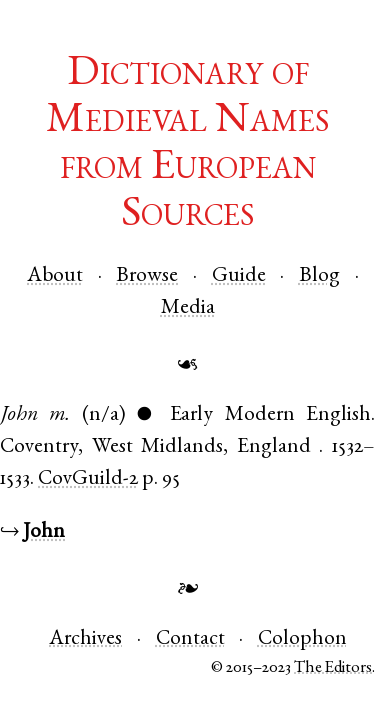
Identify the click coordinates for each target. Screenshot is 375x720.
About (55, 276)
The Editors (333, 668)
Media (188, 308)
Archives (85, 639)
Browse (147, 276)
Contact (190, 639)
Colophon (302, 639)
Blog (319, 276)
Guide (239, 276)
